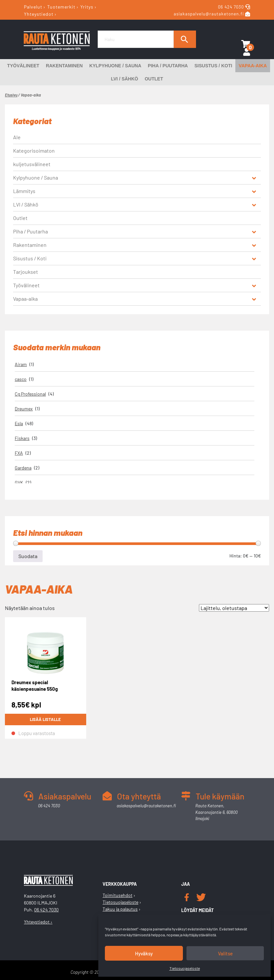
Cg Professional (30, 394)
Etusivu (11, 95)
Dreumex (24, 409)
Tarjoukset (26, 272)
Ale (17, 137)
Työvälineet (23, 66)
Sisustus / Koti (213, 66)
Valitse (225, 953)
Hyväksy (144, 953)
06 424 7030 (232, 7)
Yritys (87, 7)
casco (21, 379)
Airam (21, 364)
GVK (19, 482)
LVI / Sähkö (125, 79)
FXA (19, 453)
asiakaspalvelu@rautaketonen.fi (209, 14)
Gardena (23, 468)
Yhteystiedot (39, 14)
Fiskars (22, 438)
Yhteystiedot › (38, 922)
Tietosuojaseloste (185, 968)
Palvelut (33, 7)
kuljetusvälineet (32, 164)
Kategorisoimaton (34, 151)
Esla (19, 423)
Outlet (154, 79)
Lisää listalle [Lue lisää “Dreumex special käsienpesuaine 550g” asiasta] (45, 720)
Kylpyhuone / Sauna (115, 66)
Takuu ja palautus (120, 909)
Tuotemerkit (61, 7)
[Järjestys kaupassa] (234, 608)
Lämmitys (24, 191)
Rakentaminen (64, 66)
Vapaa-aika (253, 66)
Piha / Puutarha (168, 66)
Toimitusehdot (117, 895)
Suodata (28, 556)
